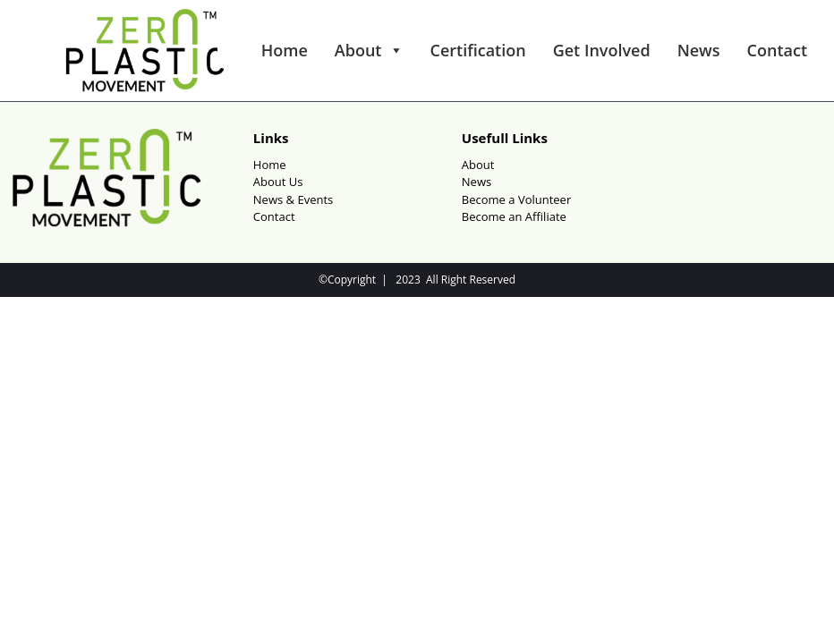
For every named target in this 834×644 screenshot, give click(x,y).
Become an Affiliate (514, 216)
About (369, 50)
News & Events (293, 199)
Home (285, 50)
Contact (777, 50)
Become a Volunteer (516, 199)
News (699, 50)
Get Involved (602, 50)
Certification (478, 50)
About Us (278, 182)
